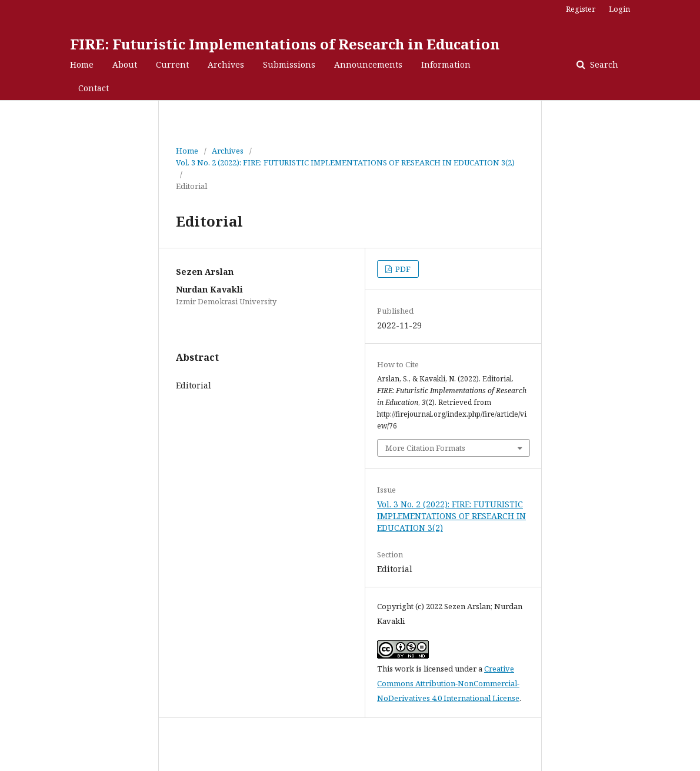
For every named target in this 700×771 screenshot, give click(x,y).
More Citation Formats (425, 448)
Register (581, 9)
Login (619, 9)
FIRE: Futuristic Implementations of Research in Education (285, 44)
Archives (226, 64)
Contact (94, 88)
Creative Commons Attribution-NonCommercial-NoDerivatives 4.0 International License (448, 683)
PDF (402, 269)
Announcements (368, 64)
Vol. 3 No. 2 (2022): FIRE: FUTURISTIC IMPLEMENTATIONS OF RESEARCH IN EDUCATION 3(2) (345, 162)
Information (446, 64)
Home (82, 64)
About (125, 64)
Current (172, 64)
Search (603, 64)
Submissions (289, 64)
